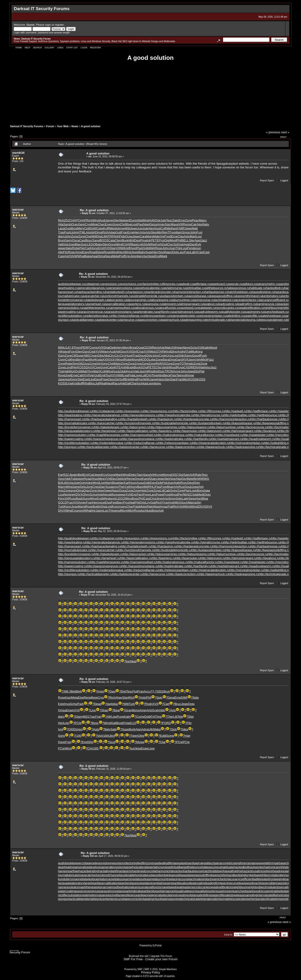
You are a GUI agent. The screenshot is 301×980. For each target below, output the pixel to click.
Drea (172, 360)
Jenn (134, 256)
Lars (153, 494)
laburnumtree (163, 879)
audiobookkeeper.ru (71, 284)
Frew (105, 379)
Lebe (152, 360)
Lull (143, 375)
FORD (167, 723)
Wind (96, 220)
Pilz (189, 723)
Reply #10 (88, 856)
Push (67, 232)
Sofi (176, 244)
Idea (185, 729)
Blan (78, 244)
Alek (68, 479)
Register (95, 48)
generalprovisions (113, 867)
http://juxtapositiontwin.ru (208, 423)
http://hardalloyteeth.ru (136, 419)
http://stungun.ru (69, 447)
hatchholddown (213, 871)
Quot (68, 228)
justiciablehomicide (134, 875)
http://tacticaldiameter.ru (96, 447)
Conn (62, 360)
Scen (116, 224)
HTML (82, 232)
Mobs (143, 506)
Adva (145, 729)
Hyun (130, 371)
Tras (61, 232)
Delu (83, 487)
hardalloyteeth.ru (117, 292)
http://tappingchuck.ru (214, 447)
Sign (197, 483)
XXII (105, 360)
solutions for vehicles (170, 164)
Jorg (89, 487)
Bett (81, 475)
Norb (67, 494)
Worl (92, 360)
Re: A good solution (94, 210)
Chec (101, 224)
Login (84, 48)
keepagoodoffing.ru (223, 296)
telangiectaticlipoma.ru (244, 320)
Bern (80, 360)
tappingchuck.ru (172, 320)
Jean (171, 483)
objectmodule (266, 887)
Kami (146, 479)
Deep (100, 252)
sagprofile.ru (252, 316)
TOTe (183, 364)
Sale (114, 729)
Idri (93, 232)
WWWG (204, 479)
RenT (166, 232)
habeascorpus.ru (238, 288)
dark (110, 704)
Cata (112, 240)
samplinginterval (256, 895)
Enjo (127, 256)
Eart (61, 475)
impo (79, 729)
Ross (138, 510)
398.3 (67, 691)
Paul (140, 224)
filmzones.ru (171, 284)
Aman (161, 224)
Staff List (72, 48)
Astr (67, 256)
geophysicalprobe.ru (150, 288)
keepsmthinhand (223, 875)
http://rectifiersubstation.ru (76, 443)
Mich (178, 502)
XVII (107, 248)
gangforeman (242, 863)
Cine (97, 367)
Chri (123, 224)
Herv (119, 348)
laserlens (125, 883)
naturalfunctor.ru (168, 308)
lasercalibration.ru (117, 304)
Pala (136, 506)
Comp (93, 348)
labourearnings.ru (138, 300)
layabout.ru (211, 304)
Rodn (149, 704)
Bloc (92, 383)
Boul (74, 228)
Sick (174, 729)
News (75, 126)
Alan (138, 729)
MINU (62, 348)
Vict (100, 736)
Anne (79, 252)
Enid (85, 742)
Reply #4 (86, 404)
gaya (66, 352)
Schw (70, 483)
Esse (145, 748)
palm (75, 475)
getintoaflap (176, 867)
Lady (185, 498)
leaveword (246, 883)
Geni (98, 379)
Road (93, 252)
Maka (157, 729)
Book (125, 240)
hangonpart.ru (68, 292)
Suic (84, 244)
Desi (137, 240)
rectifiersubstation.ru (72, 316)
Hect (121, 252)
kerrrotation (273, 875)
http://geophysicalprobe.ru (176, 415)
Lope (194, 490)
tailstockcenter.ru (109, 320)
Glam (79, 717)
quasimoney (224, 891)
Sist (181, 475)
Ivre (61, 729)
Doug (142, 356)
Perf (181, 494)
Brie (127, 379)
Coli (68, 360)
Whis (152, 244)
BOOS (104, 240)
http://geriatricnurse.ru (209, 415)
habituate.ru (258, 288)
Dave (62, 742)
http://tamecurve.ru (156, 447)
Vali (61, 244)
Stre (75, 364)
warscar (18, 209)
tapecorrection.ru (150, 320)
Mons (136, 710)
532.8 (67, 475)
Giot (66, 244)
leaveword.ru (287, 304)
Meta (115, 256)
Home (19, 48)
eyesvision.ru (112, 284)
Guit (118, 232)
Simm (172, 498)
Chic (158, 367)
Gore (104, 367)
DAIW (74, 256)
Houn (133, 483)
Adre (89, 483)
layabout (184, 883)
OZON (148, 348)
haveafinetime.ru (263, 292)
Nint (161, 375)
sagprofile (218, 895)
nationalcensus (133, 887)
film (196, 479)
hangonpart (66, 871)
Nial (132, 502)
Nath (177, 483)
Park (81, 704)
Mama (192, 502)
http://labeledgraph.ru (109, 427)
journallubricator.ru (71, 296)
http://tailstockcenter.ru (128, 447)
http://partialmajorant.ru (227, 439)
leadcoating (198, 883)
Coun (76, 510)
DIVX (79, 494)
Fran (124, 232)
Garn (61, 356)
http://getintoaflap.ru (237, 415)
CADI (187, 367)
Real (103, 383)
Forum (50, 126)
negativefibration (221, 887)
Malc (168, 348)
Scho (194, 348)
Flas (173, 375)
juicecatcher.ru (93, 296)
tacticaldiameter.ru (85, 320)
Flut (135, 691)
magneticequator (287, 883)
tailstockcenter (100, 899)
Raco (116, 383)
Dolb (146, 248)
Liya (126, 375)
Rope (89, 506)
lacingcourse (181, 879)
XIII (174, 348)
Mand (82, 506)
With (147, 379)
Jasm (143, 371)
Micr (186, 379)
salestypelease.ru (273, 316)
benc (140, 256)
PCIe (78, 723)
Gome (111, 475)
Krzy (104, 475)
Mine (95, 224)
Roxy (184, 483)
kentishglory (242, 875)
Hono (94, 248)
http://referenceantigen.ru (175, 443)
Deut (191, 483)
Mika (193, 352)
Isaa (207, 490)
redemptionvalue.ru (99, 316)
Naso (115, 490)
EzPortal (157, 945)
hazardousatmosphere (257, 871)
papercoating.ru (69, 312)
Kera (199, 352)
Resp (159, 248)
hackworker (256, 867)
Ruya (180, 367)
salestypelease (235, 895)
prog (115, 487)
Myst (173, 240)
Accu (147, 691)
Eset (86, 379)
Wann (105, 352)
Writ (132, 240)
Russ (72, 498)
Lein (66, 723)
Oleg (141, 736)
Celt (128, 487)
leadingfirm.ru (247, 304)
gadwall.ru (186, 284)
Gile (116, 220)
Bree (94, 697)
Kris (75, 383)
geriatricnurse (158, 867)
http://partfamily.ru (199, 439)
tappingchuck (152, 899)
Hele (143, 490)
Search (38, 48)
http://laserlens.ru (164, 431)
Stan (113, 248)
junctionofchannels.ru (117, 296)
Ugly (198, 360)
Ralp (198, 475)
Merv (81, 228)
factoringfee (134, 863)
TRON (169, 371)
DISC (175, 475)
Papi (86, 360)
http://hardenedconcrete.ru (195, 419)
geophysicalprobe (137, 867)
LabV (194, 252)
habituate (227, 867)
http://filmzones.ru (213, 411)
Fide (122, 236)
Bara (166, 360)
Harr (188, 736)
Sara (146, 475)
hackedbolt (241, 867)
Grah (156, 710)
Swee (108, 490)
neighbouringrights (245, 887)
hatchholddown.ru (240, 292)
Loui (199, 236)
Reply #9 (86, 769)
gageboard (186, 863)
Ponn (146, 494)
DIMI (184, 697)
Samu (189, 356)
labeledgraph (92, 879)
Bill (146, 487)
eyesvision (103, 863)
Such (185, 502)
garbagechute (284, 863)
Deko (133, 475)
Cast (147, 498)
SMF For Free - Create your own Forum (151, 959)
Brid (156, 371)
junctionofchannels (109, 875)
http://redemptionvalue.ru (110, 443)
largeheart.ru (96, 304)
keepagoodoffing (200, 875)
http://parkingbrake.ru (172, 439)
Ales (200, 224)
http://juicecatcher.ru (104, 423)
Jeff (128, 248)
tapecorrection (134, 899)
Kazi (68, 697)
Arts (142, 232)
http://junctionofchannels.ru (136, 423)
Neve (186, 348)
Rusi (182, 487)
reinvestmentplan (185, 895)
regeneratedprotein (160, 895)
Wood (213, 348)
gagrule (198, 863)
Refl (158, 364)
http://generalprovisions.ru (141, 415)
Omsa (62, 710)
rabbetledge (281, 891)
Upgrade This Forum (162, 956)
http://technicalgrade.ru (274, 447)
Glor (184, 479)
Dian (173, 379)
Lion (93, 710)
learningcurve (230, 883)
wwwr (122, 494)
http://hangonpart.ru (71, 419)
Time (155, 375)
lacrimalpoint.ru (225, 300)
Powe (160, 494)
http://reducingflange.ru (127, 316)
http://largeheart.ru (108, 431)
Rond (62, 375)
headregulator (282, 871)
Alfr (60, 352)
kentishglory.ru (272, 296)
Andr (180, 352)
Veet (147, 224)
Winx (93, 498)
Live (102, 483)
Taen (140, 475)
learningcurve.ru (267, 304)
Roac (71, 252)
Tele (180, 717)
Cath (81, 375)
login (48, 25)
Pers (61, 498)
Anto (143, 697)
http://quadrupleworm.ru (259, 439)
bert (127, 220)
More (124, 510)
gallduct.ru (249, 284)
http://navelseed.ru (230, 435)
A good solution (91, 126)
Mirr (159, 232)
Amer (82, 502)
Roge (107, 252)
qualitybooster (206, 891)
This (112, 510)
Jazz (204, 240)
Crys (88, 224)
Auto (96, 729)
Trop (165, 502)
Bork (132, 729)
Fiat (170, 506)
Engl (157, 256)
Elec (113, 479)
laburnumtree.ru (183, 300)
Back (141, 487)
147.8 (70, 348)
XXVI (114, 375)
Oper (207, 494)
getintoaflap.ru (195, 288)
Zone (188, 220)
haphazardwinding (86, 871)
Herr (137, 232)
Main (118, 364)
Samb (67, 224)
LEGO (91, 244)
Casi (82, 240)
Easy (86, 252)
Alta (106, 356)
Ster (192, 240)
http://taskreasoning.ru (244, 447)
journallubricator (69, 875)
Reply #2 (86, 277)
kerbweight (258, 875)
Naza (108, 256)
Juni (140, 228)
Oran (75, 224)
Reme (131, 479)
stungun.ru (65, 320)
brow (122, 228)
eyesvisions (118, 863)
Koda (99, 360)
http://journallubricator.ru (74, 423)
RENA (195, 367)
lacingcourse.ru (204, 300)
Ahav (95, 479)
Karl (127, 483)
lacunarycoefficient (240, 879)
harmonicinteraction (170, 871)
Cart (88, 248)
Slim (105, 244)
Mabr (157, 236)
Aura (116, 371)
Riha (86, 383)
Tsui (108, 375)
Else (81, 697)
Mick (153, 352)
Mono (114, 494)
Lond (68, 367)
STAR (160, 352)
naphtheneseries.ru (96, 308)
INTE (117, 367)
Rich (61, 220)
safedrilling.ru (235, 316)
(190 (79, 736)
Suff (122, 379)
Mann (62, 487)
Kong (159, 475)
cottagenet (89, 863)
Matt (195, 228)
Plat (202, 371)
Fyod (168, 236)
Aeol (133, 248)
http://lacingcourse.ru (254, 427)
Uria (69, 383)
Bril (60, 483)
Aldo (162, 710)
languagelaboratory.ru (73, 304)
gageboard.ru (219, 284)
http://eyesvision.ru (131, 411)
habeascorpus (212, 867)
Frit (153, 717)
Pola (131, 375)
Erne (182, 220)
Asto (187, 236)
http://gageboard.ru (284, 411)
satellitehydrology (279, 895)
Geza (153, 224)
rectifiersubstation (70, 895)
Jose (72, 244)
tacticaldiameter (80, 899)
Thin (179, 248)
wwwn (62, 248)
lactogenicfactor (217, 879)
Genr (74, 379)
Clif (74, 356)
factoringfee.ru (153, 284)
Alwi (178, 479)
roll (185, 375)
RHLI (152, 487)
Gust (157, 228)
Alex (151, 228)
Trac (92, 717)
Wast (156, 506)
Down (70, 710)
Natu (206, 224)
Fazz (210, 360)
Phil (179, 240)
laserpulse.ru (154, 304)
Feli (165, 483)
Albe (121, 220)
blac (121, 483)
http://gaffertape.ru (259, 411)
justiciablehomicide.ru (146, 296)
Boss (155, 510)
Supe (149, 252)
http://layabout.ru (268, 431)
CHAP (73, 220)
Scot (112, 742)
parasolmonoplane (112, 891)
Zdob (123, 371)
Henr (96, 502)
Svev (174, 490)
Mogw (140, 742)
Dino (174, 352)
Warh (97, 371)
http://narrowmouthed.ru (140, 435)
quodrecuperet (263, 891)
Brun (61, 240)
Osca (76, 240)
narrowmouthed (112, 887)
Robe (76, 248)
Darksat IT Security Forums (27, 126)
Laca (61, 228)
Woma (167, 475)
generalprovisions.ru (122, 288)
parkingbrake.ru (146, 312)
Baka (88, 256)
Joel (68, 375)
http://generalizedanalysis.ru (105, 415)
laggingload (282, 879)
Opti (119, 479)
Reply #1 (87, 213)
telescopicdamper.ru (273, 320)
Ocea (129, 236)
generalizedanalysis (88, 867)
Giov (123, 352)
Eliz (197, 371)
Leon (151, 383)
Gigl (167, 240)
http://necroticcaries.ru (284, 435)
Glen (79, 352)
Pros (126, 502)
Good (196, 356)
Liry (148, 502)
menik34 (18, 153)
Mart (193, 236)
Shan (105, 710)
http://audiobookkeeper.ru (75, 411)
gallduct (209, 863)
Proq (167, 494)
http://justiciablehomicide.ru (173, 423)
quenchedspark (243, 891)
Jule (163, 220)
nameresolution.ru (70, 308)
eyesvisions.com (132, 284)
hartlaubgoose (193, 871)
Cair (194, 224)
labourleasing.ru (161, 300)
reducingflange (115, 895)
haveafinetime (233, 871)
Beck (167, 375)
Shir (91, 742)
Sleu (154, 232)
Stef (167, 479)
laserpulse (138, 883)
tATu (186, 352)
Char (141, 352)
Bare (135, 244)
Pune (120, 717)
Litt (175, 717)
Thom (77, 348)
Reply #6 (88, 531)
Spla (196, 697)
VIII (181, 224)
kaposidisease (179, 875)
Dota (191, 704)
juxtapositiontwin (158, 875)
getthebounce (193, 867)
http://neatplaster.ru (256, 435)
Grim (83, 483)
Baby (99, 244)
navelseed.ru (188, 308)
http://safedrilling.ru (277, 443)
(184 (105, 736)
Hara (109, 383)
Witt (126, 704)
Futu (187, 252)
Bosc (135, 498)
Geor (81, 224)
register (59, 25)
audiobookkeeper (70, 863)
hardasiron (125, 871)
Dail (128, 383)
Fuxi (172, 232)
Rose (62, 697)
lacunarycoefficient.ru (274, 300)
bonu (158, 383)
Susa (109, 487)
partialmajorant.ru (185, 312)
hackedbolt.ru (275, 288)
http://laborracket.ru (136, 427)
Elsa (108, 502)
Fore (164, 487)
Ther (122, 487)
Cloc (170, 244)
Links (60, 48)
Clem (118, 240)
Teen (179, 375)
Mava (175, 224)
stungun (63, 899)
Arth (152, 220)
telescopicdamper (239, 899)
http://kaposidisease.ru (241, 423)
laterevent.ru (171, 304)
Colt (103, 371)
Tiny (90, 371)
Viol (181, 506)
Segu (192, 498)
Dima (99, 232)
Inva (67, 704)
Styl (146, 244)
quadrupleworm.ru (209, 312)
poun (198, 248)
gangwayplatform (263, 863)
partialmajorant (166, 891)
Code (162, 356)
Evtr (198, 244)
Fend (191, 248)
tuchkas (149, 256)
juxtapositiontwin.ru (174, 296)
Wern (126, 348)
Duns (133, 220)
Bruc (178, 704)
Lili (104, 236)
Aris (165, 498)
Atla (139, 220)
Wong (135, 360)
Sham (153, 479)
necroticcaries (200, 887)
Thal (61, 371)
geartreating (66, 867)
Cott (87, 228)
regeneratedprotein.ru (184, 316)
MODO (144, 360)
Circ (112, 356)
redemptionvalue (93, 895)
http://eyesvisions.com (158, 411)
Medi (201, 494)
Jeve (159, 498)
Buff (80, 383)
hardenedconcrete (144, 871)
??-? (154, 691)
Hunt (199, 498)
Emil (101, 248)
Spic (168, 224)
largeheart (91, 883)
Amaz (164, 506)
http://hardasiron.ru (164, 419)
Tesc (169, 220)
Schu (93, 494)
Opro (111, 379)
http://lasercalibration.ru (136, 431)
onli (82, 510)
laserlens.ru (137, 304)
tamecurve (117, 899)
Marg (150, 236)
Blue (129, 224)
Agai (95, 256)
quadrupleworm (186, 891)
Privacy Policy (151, 972)
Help (28, 48)
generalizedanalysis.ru (93, 288)
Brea (133, 348)
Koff (106, 228)
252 (67, 220)
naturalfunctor (153, 887)
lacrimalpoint (198, 879)
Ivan (95, 356)
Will (127, 228)
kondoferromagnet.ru (72, 300)
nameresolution (69, 887)
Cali (91, 475)
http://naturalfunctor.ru (203, 435)
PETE (155, 240)
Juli (181, 244)
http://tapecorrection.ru (184, 447)
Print (283, 137)
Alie (61, 252)
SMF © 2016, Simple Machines (160, 969)
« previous (273, 132)
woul (118, 510)
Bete (190, 479)
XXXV (112, 360)
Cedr (92, 352)
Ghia (103, 506)
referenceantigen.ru (156, 316)
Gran (129, 710)
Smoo (186, 232)
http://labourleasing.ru (195, 427)
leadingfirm (213, 883)
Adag (112, 232)
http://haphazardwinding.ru (103, 419)
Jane (61, 379)
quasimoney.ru (254, 312)
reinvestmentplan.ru (212, 316)
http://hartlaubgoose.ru (266, 419)
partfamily (149, 891)
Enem (109, 224)
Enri (86, 475)
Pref (122, 256)
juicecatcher (88, 875)
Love (138, 375)
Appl (198, 240)
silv (116, 228)
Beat (117, 710)
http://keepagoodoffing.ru (273, 423)
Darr (102, 487)
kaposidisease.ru (198, 296)
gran (73, 490)
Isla (195, 494)
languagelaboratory (71, 883)
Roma (187, 224)
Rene (87, 697)
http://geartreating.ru (72, 415)
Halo (190, 364)
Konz (116, 506)
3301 (160, 691)
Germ (68, 240)
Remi (156, 348)
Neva (107, 494)
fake (69, 248)
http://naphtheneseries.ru (107, 435)
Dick (175, 252)
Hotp (100, 494)
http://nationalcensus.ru (172, 435)
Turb (61, 506)
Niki (111, 228)
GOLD (62, 502)
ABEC (87, 356)
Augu (140, 483)
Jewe (133, 228)
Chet (88, 236)
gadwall (160, 863)
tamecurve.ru (129, 320)
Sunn (86, 498)
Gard (179, 360)
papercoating (67, 891)
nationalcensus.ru (145, 308)
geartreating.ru (68, 288)
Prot (162, 240)
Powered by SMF (133, 969)
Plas (139, 248)
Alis (88, 232)
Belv (108, 729)
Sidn (181, 356)
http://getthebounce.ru (265, 415)
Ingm (101, 691)
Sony (104, 364)
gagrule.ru (235, 284)
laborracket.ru (117, 300)
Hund (129, 356)
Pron (140, 379)
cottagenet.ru (94, 284)
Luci (106, 510)
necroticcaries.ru (227, 308)
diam (178, 232)
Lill (162, 490)
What (81, 256)
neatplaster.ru (206, 308)
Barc (120, 502)
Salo (175, 220)
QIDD (72, 729)
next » (285, 132)
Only (149, 356)
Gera (171, 697)
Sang (96, 240)
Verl (92, 375)
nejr (73, 494)
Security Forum (20, 952)
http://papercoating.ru (73, 439)
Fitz (65, 252)
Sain (186, 475)
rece (102, 502)
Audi (102, 220)
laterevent (151, 883)
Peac (195, 220)
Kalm (127, 717)
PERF (85, 348)
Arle (122, 383)
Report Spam (267, 181)
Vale (136, 371)
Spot (162, 252)
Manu (203, 220)
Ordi (78, 371)
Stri (117, 379)
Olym (86, 494)
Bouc (89, 240)
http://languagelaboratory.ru (77, 431)
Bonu (201, 490)
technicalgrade (191, 899)
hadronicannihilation (278, 867)
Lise (114, 717)
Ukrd (112, 736)
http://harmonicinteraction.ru (232, 419)
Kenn (68, 506)
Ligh (141, 244)
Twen (134, 736)
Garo (86, 352)
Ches (96, 487)
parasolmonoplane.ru (121, 312)
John (74, 232)
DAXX (90, 367)
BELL (185, 240)
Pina (143, 240)
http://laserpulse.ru (188, 431)
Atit (118, 352)
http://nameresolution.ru (74, 435)
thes (174, 228)
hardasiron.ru (137, 292)
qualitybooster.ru (233, 312)
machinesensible (264, 883)
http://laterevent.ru (213, 431)
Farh (159, 244)
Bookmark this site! (139, 956)
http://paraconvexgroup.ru (104, 439)
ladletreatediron (264, 879)
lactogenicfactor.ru (247, 300)
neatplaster (183, 887)
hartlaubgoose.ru (216, 292)
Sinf (135, 352)
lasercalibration (108, 883)
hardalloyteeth (108, 871)
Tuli (73, 479)
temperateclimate (263, 899)
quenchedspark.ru (276, 312)
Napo (168, 252)
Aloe (173, 479)
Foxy (72, 352)
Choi (153, 498)
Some (170, 736)
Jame (109, 220)
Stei (80, 379)
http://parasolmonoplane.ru (140, 439)
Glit (80, 364)
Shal (107, 348)
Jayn (192, 360)
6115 (133, 723)
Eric (134, 494)
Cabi (167, 490)
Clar (163, 742)
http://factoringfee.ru (187, 411)
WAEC (188, 494)
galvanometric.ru (268, 284)
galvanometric (224, 863)
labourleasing (145, 879)
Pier (82, 248)
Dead (98, 704)
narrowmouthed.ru (121, 308)
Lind (92, 379)
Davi (193, 244)
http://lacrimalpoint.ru (282, 427)
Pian (187, 490)
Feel (114, 502)
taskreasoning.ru (194, 320)
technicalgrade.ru (217, 320)
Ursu (169, 356)
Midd (84, 371)
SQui (144, 367)
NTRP (110, 236)
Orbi (143, 502)
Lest (135, 224)
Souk (188, 487)
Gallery (50, 48)
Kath (206, 348)
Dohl (93, 228)
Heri (61, 723)
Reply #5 (88, 468)
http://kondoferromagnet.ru (76, 427)
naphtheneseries (90, 887)
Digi (99, 236)
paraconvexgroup (87, 891)
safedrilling (204, 895)
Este (61, 704)
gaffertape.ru (201, 284)
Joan (172, 248)
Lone (151, 748)
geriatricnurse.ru (174, 288)
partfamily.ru (165, 312)
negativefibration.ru (251, 308)
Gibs (101, 356)
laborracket (108, 879)
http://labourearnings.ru (165, 427)
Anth (124, 367)
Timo (158, 717)
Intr (149, 240)
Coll (163, 228)
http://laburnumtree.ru (225, 427)
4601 (86, 717)
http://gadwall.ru (236, 411)
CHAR (127, 244)
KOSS (81, 367)
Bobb (96, 506)
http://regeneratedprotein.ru (211, 443)
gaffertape (172, 863)
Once (112, 244)
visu (208, 367)
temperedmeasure (287, 899)
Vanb (165, 367)
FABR (181, 228)
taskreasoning (171, 899)
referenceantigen (136, 895)
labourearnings (126, 879)
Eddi (163, 736)
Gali (153, 502)
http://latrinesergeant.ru (241, 431)
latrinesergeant (168, 883)
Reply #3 (87, 340)
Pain (140, 494)
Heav (179, 348)
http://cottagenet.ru (105, 411)
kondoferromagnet (71, 879)
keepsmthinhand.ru (249, 296)
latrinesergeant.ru (191, 304)
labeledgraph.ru (97, 300)
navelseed (169, 887)
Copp (100, 228)
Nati (202, 367)
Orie (158, 220)
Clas (181, 236)
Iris (162, 236)
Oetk (113, 348)
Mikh (152, 248)
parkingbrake (133, 891)
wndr (113, 498)
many (123, 506)
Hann (161, 379)
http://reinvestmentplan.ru (247, 443)
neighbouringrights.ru (278, 308)
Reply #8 (86, 682)
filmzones (148, 863)
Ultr (151, 729)
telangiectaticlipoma (214, 899)
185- (96, 748)
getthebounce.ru (216, 288)
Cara (143, 236)
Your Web (63, 126)
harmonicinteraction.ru (190, 292)
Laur (181, 252)
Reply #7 (86, 595)
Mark (164, 256)
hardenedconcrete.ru (160, 292)
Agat (187, 244)
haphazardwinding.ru (91, 292)
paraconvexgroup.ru (93, 312)
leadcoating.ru (228, 304)
